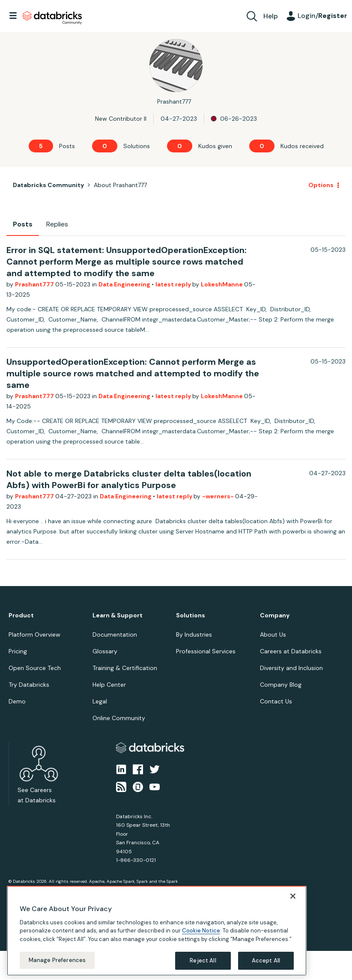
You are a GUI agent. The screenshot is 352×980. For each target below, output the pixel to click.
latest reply (174, 284)
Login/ (322, 16)
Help (271, 16)
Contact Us (276, 701)
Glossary (105, 651)
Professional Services (206, 651)
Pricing (18, 651)
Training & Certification (125, 668)
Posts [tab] (23, 224)
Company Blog (281, 685)
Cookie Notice (201, 931)
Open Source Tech (35, 668)
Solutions (191, 615)
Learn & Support (118, 615)
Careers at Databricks (291, 651)
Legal (100, 701)
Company (275, 615)
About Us (273, 634)
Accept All (266, 961)
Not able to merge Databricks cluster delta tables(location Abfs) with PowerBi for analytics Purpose (129, 479)
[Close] (293, 896)
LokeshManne (222, 284)
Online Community (119, 718)
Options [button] (321, 185)
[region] (157, 931)
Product (21, 615)
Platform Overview (34, 634)
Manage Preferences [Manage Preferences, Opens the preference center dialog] (57, 960)
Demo (17, 701)
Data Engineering (125, 284)
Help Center (109, 685)
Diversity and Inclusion (291, 668)
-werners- (219, 496)
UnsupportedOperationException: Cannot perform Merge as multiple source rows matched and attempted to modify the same (133, 373)
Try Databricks (29, 685)
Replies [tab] (57, 224)
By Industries (194, 634)
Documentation (115, 634)
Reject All (203, 961)
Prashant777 (35, 284)
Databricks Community (52, 18)
